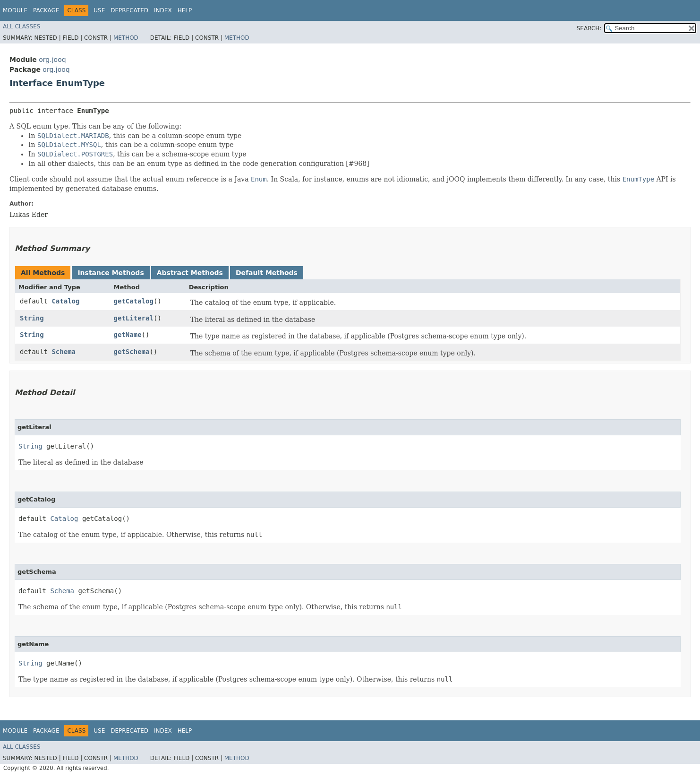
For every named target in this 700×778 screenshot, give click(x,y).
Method (126, 38)
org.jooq (52, 60)
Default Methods (267, 273)
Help (185, 10)
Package (46, 10)
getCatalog (134, 301)
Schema (64, 352)
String (32, 318)
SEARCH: (589, 28)
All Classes (21, 26)
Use (99, 10)
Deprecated (129, 10)
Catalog (65, 301)
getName (128, 335)
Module (15, 10)
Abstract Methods (190, 273)
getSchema (132, 352)
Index (163, 10)
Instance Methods (111, 273)
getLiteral (134, 318)
